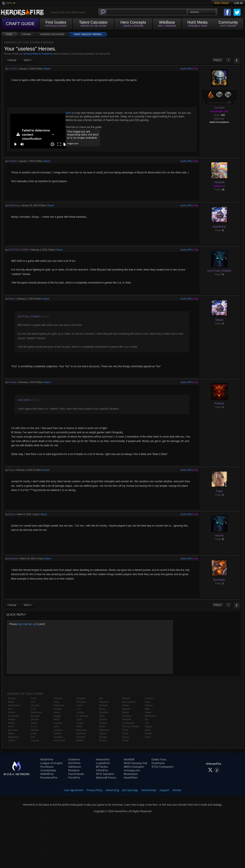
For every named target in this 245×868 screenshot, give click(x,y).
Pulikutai (12, 382)
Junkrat (57, 733)
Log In (238, 3)
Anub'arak (13, 716)
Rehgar (103, 737)
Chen (33, 698)
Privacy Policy (95, 790)
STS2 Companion (163, 767)
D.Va (33, 709)
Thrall (125, 730)
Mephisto (104, 702)
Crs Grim (13, 69)
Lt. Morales (82, 716)
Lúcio (79, 719)
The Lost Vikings (131, 726)
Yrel (147, 723)
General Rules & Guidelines (38, 54)
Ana (10, 709)
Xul (146, 719)
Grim (68, 113)
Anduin (12, 712)
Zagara (149, 726)
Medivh (80, 740)
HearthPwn (130, 778)
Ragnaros (104, 730)
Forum (12, 60)
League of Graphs (51, 763)
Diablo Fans (159, 759)
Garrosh (35, 740)
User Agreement (73, 790)
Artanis (12, 719)
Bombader (13, 559)
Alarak (11, 702)
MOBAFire (47, 759)
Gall (33, 737)
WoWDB (129, 759)
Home (9, 34)
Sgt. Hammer (129, 702)
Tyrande (149, 698)
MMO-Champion (134, 767)
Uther (148, 702)
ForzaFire (74, 778)
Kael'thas (58, 737)
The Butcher (128, 723)
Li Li (78, 709)
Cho (33, 702)
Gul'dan (58, 709)
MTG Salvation (105, 774)
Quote (183, 69)
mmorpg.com (132, 770)
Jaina (56, 726)
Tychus (126, 737)
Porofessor (47, 767)
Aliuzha (12, 514)
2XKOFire (102, 770)
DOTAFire (74, 763)
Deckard (35, 716)
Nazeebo (104, 712)
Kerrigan (81, 698)
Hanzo (57, 712)
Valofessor (75, 767)
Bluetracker (131, 774)
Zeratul (148, 733)
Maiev (79, 726)
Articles (177, 790)
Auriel (11, 726)
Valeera (149, 705)
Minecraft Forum (106, 778)
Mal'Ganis (82, 730)
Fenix (34, 733)
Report (47, 69)
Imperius (58, 723)
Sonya (125, 705)
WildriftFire (47, 774)
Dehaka (35, 719)
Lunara (80, 723)
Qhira (102, 726)
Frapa (11, 470)
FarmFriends (76, 774)
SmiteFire (74, 759)
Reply (28, 60)
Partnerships (149, 790)
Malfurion (81, 733)
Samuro (126, 698)
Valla (147, 709)
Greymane (59, 705)
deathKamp (14, 205)
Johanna (58, 730)
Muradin (103, 705)
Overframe (158, 763)
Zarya (148, 730)
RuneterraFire (49, 778)
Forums (26, 34)
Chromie (35, 705)
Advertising (112, 790)
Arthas (12, 723)
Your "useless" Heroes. (88, 34)
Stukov (126, 712)
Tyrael (125, 740)
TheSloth (13, 161)
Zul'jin (148, 737)
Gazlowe (58, 698)
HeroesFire (103, 759)
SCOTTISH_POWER (18, 250)
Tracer (125, 733)
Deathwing (36, 712)
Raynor (103, 733)
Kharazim (81, 702)
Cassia (12, 740)
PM (190, 69)
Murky (102, 709)
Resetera (74, 770)
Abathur (12, 698)
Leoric (80, 705)
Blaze (11, 733)
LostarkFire (103, 763)
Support (165, 790)
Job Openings (130, 790)
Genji (56, 702)
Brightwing (14, 737)
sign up (32, 624)
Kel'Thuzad (59, 740)
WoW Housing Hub (135, 763)
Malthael (81, 737)
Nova (102, 716)
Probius (103, 723)
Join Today (222, 3)
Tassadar (127, 719)
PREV (218, 60)
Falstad (35, 730)
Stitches (126, 709)
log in (21, 624)
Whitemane (151, 716)
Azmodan (13, 730)
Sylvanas (127, 716)
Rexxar (103, 740)
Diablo (34, 723)
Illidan (57, 719)
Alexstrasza (14, 705)
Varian (148, 712)
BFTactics (102, 767)
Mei (101, 698)
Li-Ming (80, 712)
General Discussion (52, 34)
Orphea (103, 719)
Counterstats (48, 770)
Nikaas (12, 299)
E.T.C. (34, 726)
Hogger (57, 716)
